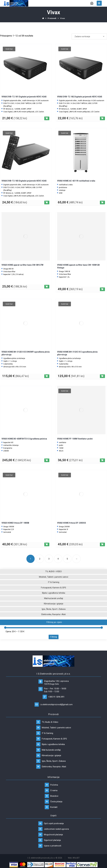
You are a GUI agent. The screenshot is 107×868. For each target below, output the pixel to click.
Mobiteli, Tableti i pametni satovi (54, 577)
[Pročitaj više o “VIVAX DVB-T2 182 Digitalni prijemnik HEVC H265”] (102, 118)
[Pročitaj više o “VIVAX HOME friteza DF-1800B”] (47, 544)
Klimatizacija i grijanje (54, 604)
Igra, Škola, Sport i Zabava (54, 609)
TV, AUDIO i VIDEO (53, 571)
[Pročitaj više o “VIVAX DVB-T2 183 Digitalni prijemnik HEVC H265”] (47, 203)
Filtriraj (54, 637)
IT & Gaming (54, 582)
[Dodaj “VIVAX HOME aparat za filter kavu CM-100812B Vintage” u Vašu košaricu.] (102, 289)
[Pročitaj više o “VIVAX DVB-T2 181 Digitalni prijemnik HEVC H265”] (47, 118)
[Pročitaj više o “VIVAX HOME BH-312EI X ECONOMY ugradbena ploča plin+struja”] (47, 376)
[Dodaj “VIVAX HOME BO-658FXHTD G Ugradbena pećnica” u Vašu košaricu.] (47, 460)
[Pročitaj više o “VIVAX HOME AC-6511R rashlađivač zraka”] (102, 203)
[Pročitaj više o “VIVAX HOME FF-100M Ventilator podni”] (102, 460)
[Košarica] (92, 3)
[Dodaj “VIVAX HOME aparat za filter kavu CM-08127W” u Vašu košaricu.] (47, 287)
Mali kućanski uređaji (54, 598)
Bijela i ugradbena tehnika (54, 593)
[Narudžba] (89, 36)
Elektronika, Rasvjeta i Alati (53, 614)
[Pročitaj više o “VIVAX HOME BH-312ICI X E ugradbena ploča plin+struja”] (102, 376)
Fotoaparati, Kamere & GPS (53, 588)
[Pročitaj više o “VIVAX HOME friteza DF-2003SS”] (102, 544)
